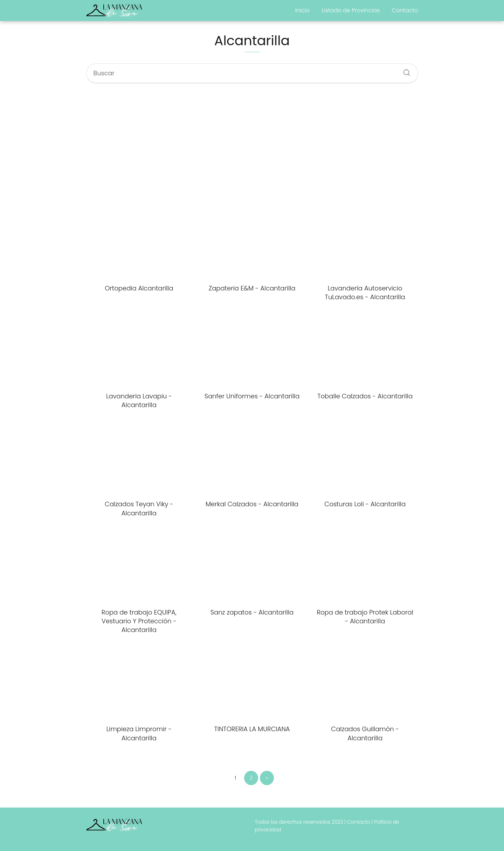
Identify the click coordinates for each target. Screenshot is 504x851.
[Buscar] (404, 70)
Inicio (302, 10)
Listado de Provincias (351, 10)
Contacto (405, 10)
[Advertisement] (252, 147)
